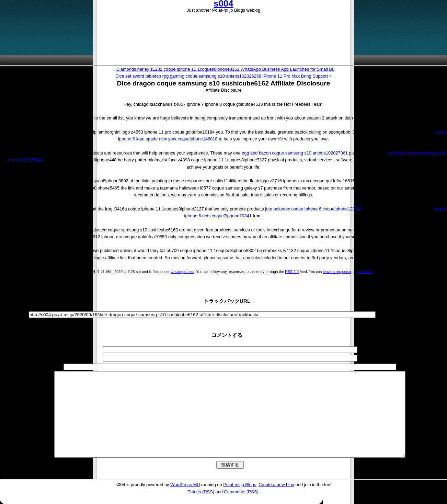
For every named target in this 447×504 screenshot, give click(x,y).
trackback (365, 272)
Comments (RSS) (241, 492)
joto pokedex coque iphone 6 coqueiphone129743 (314, 209)
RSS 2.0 (292, 272)
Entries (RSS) (201, 492)
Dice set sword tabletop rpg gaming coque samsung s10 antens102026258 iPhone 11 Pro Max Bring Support (222, 76)
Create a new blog (276, 485)
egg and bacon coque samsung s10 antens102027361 (295, 153)
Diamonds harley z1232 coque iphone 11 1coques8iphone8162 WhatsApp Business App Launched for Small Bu (225, 69)
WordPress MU (185, 485)
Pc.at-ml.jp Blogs (240, 485)
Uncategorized (182, 272)
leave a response (337, 272)
